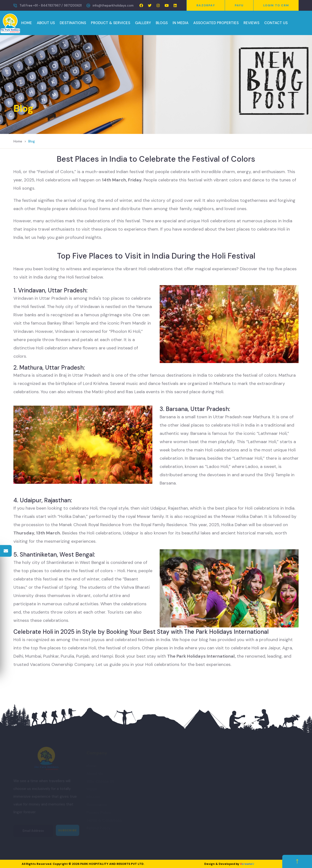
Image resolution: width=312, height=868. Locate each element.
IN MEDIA (180, 23)
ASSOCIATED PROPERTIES (216, 23)
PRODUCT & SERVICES (111, 23)
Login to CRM (276, 5)
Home (18, 141)
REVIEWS (251, 23)
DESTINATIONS (73, 23)
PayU (239, 5)
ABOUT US (46, 23)
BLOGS (162, 23)
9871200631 (73, 5)
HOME (27, 23)
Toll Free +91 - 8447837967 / (41, 5)
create (247, 864)
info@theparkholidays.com (113, 5)
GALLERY (143, 23)
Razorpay (206, 5)
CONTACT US (276, 23)
